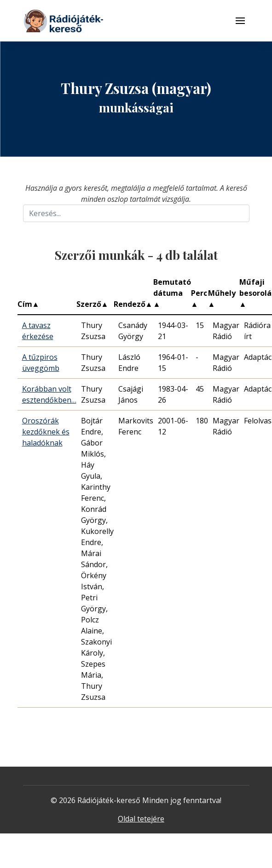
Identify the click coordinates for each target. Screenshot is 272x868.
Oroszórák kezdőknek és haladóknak (46, 432)
